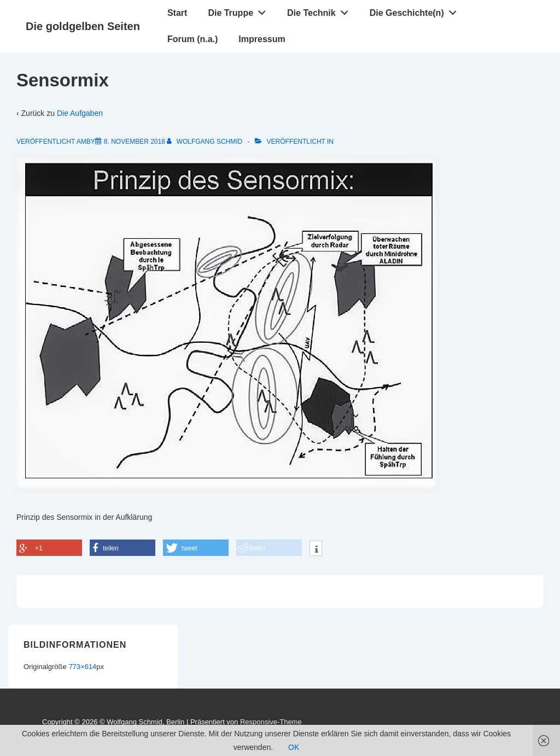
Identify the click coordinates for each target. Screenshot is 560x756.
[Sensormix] (135, 142)
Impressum (262, 39)
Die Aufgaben (80, 113)
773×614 (82, 667)
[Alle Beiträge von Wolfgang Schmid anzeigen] (205, 142)
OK (294, 747)
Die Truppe (240, 10)
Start (177, 13)
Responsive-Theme (271, 722)
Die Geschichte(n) (416, 10)
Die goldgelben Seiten (83, 26)
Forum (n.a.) (192, 39)
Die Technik (320, 10)
